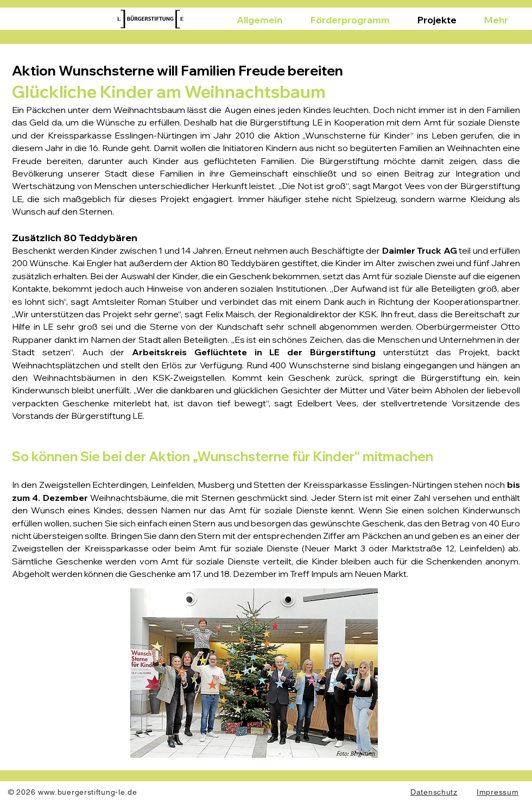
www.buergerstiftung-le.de (88, 792)
